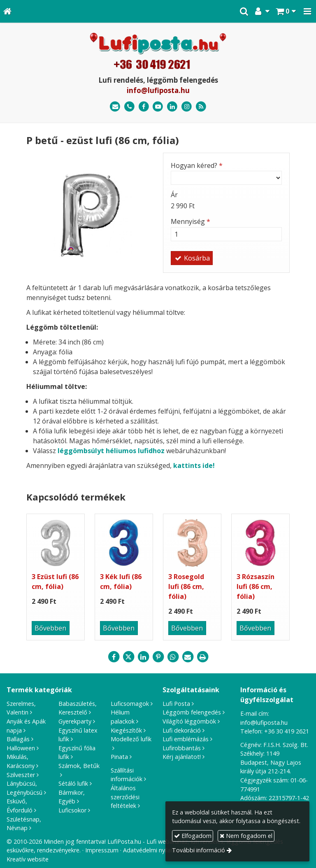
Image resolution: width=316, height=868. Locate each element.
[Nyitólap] (7, 11)
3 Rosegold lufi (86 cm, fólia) (186, 586)
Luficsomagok (130, 704)
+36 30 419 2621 (287, 731)
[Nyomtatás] (202, 657)
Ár (174, 195)
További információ (199, 850)
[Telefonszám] (129, 107)
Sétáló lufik (73, 783)
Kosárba (192, 258)
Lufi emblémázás (186, 739)
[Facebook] (144, 107)
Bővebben (50, 628)
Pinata (119, 757)
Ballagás (18, 739)
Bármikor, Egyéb (72, 797)
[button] (307, 11)
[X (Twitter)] (128, 657)
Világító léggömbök (189, 721)
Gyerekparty (75, 721)
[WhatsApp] (173, 657)
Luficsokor (72, 810)
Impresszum (102, 850)
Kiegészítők (126, 730)
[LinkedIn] (172, 107)
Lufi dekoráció (182, 730)
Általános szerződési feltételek (125, 797)
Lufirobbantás (182, 748)
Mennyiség (191, 221)
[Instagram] (187, 107)
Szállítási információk (127, 775)
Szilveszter (21, 775)
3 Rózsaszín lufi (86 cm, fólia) (256, 586)
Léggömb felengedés (192, 712)
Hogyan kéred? (197, 165)
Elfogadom (193, 836)
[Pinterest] (158, 657)
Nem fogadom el (246, 836)
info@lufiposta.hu (158, 90)
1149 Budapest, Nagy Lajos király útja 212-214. (271, 762)
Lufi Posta (176, 704)
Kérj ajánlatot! (182, 757)
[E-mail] (115, 107)
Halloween (21, 748)
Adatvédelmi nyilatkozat (156, 850)
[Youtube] (158, 107)
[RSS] (201, 107)
